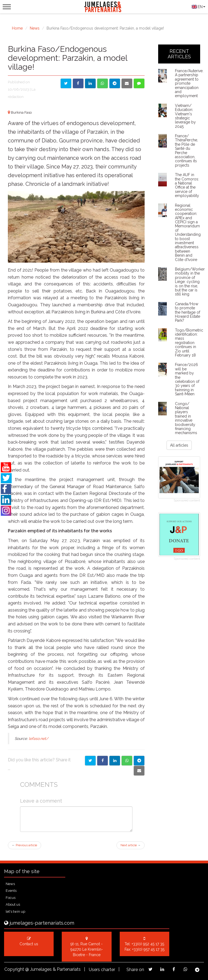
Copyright (14, 969)
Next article (131, 845)
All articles (179, 445)
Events (11, 891)
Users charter (102, 970)
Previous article (25, 845)
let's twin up (15, 911)
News (35, 28)
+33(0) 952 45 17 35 (148, 944)
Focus (11, 898)
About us (13, 904)
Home (17, 28)
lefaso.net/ (38, 739)
